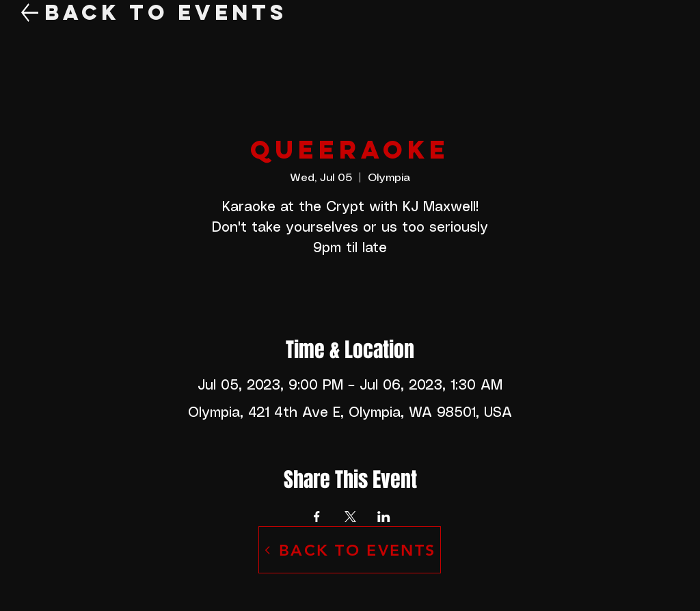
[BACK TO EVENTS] (350, 550)
